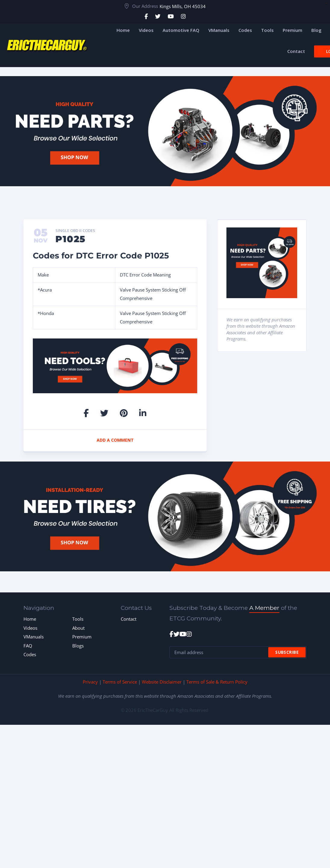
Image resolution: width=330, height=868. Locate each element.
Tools (78, 619)
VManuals (34, 637)
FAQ (28, 646)
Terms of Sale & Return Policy (217, 682)
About (78, 628)
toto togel (326, 3)
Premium (82, 637)
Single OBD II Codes (75, 231)
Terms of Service (120, 682)
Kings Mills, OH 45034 (183, 6)
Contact (129, 619)
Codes (30, 654)
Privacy (90, 682)
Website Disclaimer (162, 682)
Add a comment (115, 440)
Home (30, 619)
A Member (264, 608)
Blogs (78, 646)
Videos (30, 628)
